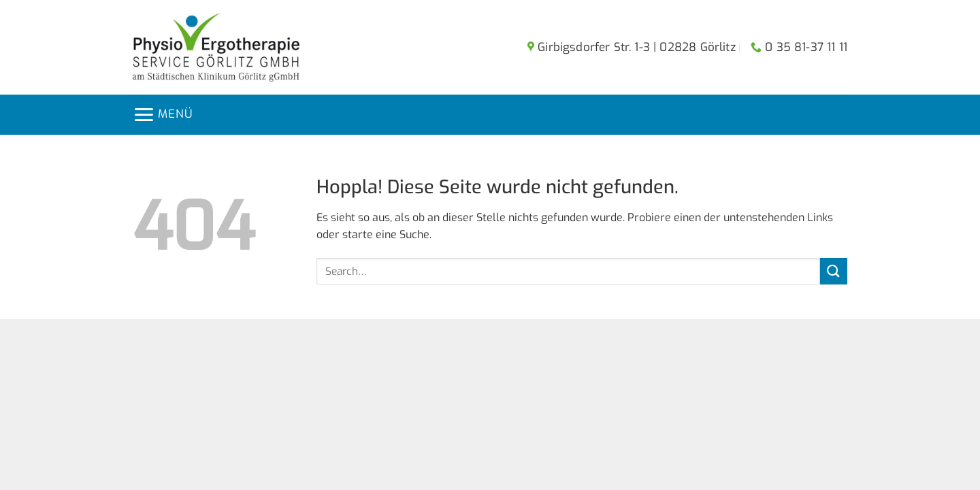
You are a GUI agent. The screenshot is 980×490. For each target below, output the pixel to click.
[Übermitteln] (834, 271)
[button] (163, 115)
